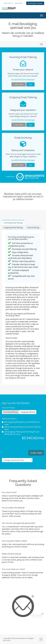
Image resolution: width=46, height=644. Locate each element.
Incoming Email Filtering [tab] (13, 223)
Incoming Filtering (10, 412)
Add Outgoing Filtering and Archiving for (21, 433)
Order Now (36, 453)
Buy (30, 84)
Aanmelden (19, 3)
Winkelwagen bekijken (35, 3)
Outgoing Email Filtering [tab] (13, 227)
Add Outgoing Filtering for (21, 423)
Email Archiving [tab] (33, 227)
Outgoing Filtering (28, 412)
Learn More (19, 84)
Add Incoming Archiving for (21, 428)
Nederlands (9, 3)
